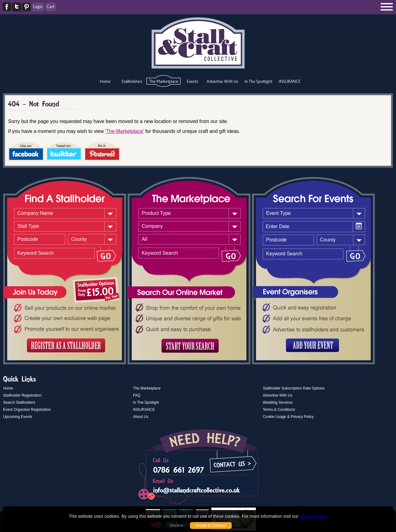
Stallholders (132, 81)
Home (105, 81)
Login (38, 6)
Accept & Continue (211, 526)
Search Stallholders (19, 402)
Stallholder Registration (22, 395)
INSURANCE (290, 81)
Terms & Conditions (279, 410)
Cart (51, 6)
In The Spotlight (258, 81)
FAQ (137, 395)
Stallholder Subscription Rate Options (294, 388)
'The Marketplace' (125, 131)
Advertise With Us (222, 81)
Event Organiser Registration (27, 410)
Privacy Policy (313, 516)
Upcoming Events (18, 417)
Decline (176, 525)
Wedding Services (278, 402)
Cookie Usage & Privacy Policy (288, 417)
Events (192, 81)
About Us (141, 417)
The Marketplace (164, 81)
